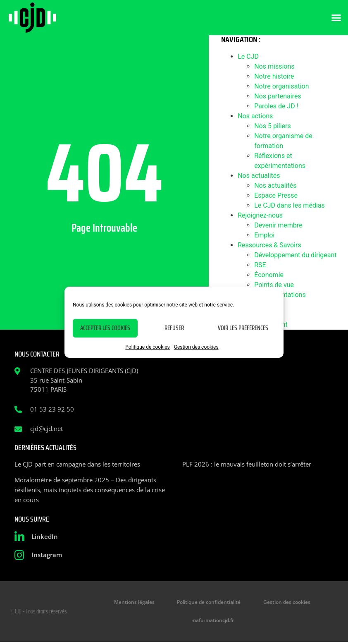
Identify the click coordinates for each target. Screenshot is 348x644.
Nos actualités (259, 176)
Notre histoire (274, 76)
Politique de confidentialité (209, 603)
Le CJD (248, 56)
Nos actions (255, 116)
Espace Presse (276, 195)
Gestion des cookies (196, 347)
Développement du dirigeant (295, 255)
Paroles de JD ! (276, 106)
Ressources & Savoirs (269, 245)
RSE (260, 265)
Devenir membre (278, 225)
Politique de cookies (147, 347)
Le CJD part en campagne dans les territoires (77, 464)
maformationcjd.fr (212, 622)
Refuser (174, 328)
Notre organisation (281, 86)
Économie (269, 275)
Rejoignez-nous (260, 215)
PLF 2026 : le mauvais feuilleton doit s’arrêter (247, 464)
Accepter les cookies (105, 328)
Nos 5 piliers (273, 126)
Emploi (264, 235)
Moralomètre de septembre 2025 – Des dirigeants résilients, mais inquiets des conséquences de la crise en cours (90, 490)
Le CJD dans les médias (290, 205)
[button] (336, 18)
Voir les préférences (243, 328)
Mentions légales (141, 603)
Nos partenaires (278, 96)
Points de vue (274, 285)
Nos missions (274, 66)
